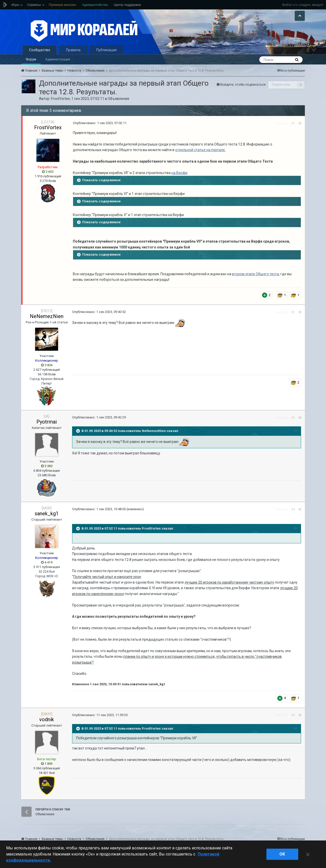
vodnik (47, 719)
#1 (293, 123)
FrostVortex (60, 99)
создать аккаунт (311, 5)
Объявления (118, 99)
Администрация (58, 59)
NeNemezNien (47, 316)
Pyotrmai (47, 422)
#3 (293, 418)
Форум (31, 59)
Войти (287, 5)
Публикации (106, 50)
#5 (293, 715)
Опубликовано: (100, 123)
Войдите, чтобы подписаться (243, 84)
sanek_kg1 (47, 514)
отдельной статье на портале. (200, 150)
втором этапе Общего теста (255, 274)
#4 (293, 509)
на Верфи (179, 173)
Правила (73, 50)
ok (282, 854)
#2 (293, 312)
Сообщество (40, 50)
